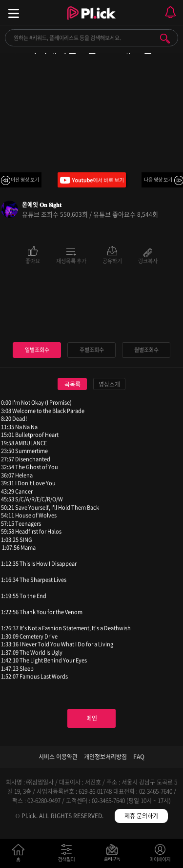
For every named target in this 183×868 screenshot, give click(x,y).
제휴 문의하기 (141, 816)
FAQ (139, 757)
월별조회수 (146, 350)
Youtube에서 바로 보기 (92, 180)
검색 (165, 39)
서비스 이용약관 (58, 757)
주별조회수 (92, 350)
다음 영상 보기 (158, 179)
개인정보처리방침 (105, 757)
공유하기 (112, 260)
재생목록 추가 (71, 260)
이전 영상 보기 (25, 179)
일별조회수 (37, 350)
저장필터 (114, 855)
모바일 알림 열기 (170, 12)
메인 (92, 718)
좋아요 (33, 260)
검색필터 (69, 855)
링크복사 (148, 260)
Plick (91, 22)
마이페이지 (160, 855)
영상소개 (109, 384)
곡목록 (72, 384)
